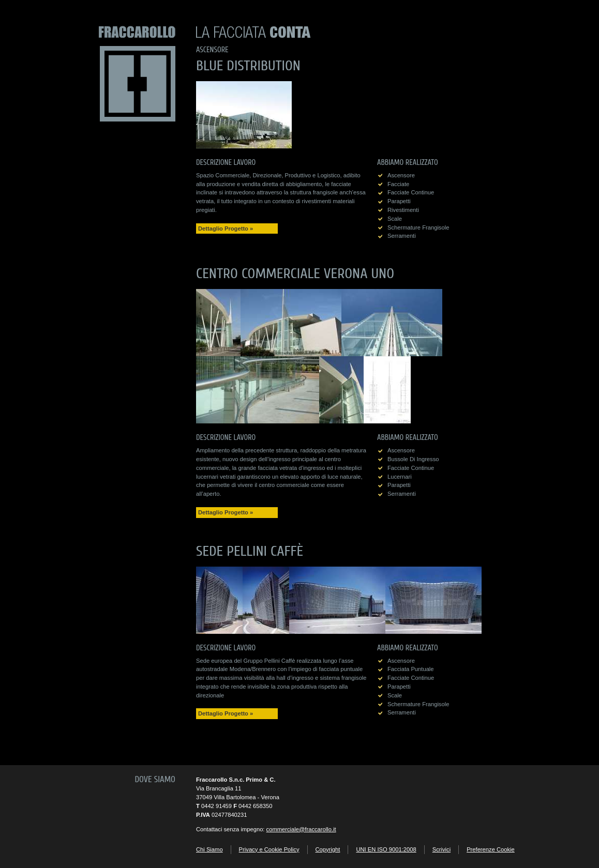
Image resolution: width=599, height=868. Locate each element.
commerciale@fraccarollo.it (301, 829)
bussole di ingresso (413, 459)
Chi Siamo (209, 849)
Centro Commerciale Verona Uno (295, 273)
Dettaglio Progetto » (226, 229)
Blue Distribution (248, 66)
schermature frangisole (418, 227)
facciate (398, 184)
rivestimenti (403, 210)
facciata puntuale (411, 669)
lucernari (400, 477)
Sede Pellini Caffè (250, 551)
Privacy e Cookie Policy (269, 849)
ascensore (401, 175)
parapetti (399, 201)
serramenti (402, 236)
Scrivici (441, 849)
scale (395, 219)
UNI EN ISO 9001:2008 (386, 849)
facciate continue (411, 192)
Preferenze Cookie (491, 849)
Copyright (328, 849)
